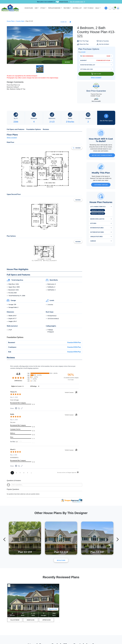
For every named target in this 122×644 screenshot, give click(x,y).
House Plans (11, 21)
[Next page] (31, 473)
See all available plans (77, 2)
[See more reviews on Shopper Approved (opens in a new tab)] (22, 408)
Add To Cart (96, 74)
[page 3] (20, 473)
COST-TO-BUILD (89, 8)
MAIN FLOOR (31, 620)
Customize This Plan (101, 185)
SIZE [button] (36, 8)
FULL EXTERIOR (15, 620)
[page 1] (12, 473)
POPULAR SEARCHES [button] (54, 8)
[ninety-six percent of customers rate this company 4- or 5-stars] (71, 377)
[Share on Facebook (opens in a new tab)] (16, 408)
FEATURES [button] (67, 8)
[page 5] (28, 473)
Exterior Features (97, 232)
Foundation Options (34, 129)
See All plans (61, 560)
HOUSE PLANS (29, 8)
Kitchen (93, 223)
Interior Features (97, 228)
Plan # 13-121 (53, 609)
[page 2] (16, 473)
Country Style (20, 21)
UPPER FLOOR (46, 620)
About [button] (97, 8)
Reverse (67, 62)
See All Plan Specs (106, 118)
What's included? (12, 138)
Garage (93, 241)
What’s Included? (96, 78)
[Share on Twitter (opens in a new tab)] (19, 408)
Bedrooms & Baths (97, 219)
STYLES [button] (43, 8)
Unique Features (96, 236)
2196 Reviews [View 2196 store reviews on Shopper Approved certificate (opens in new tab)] (20, 381)
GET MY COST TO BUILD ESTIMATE (102, 155)
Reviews (46, 129)
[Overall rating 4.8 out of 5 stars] (18, 378)
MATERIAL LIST (77, 8)
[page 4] (24, 473)
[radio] (44, 373)
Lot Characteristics (98, 207)
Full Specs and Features (16, 129)
